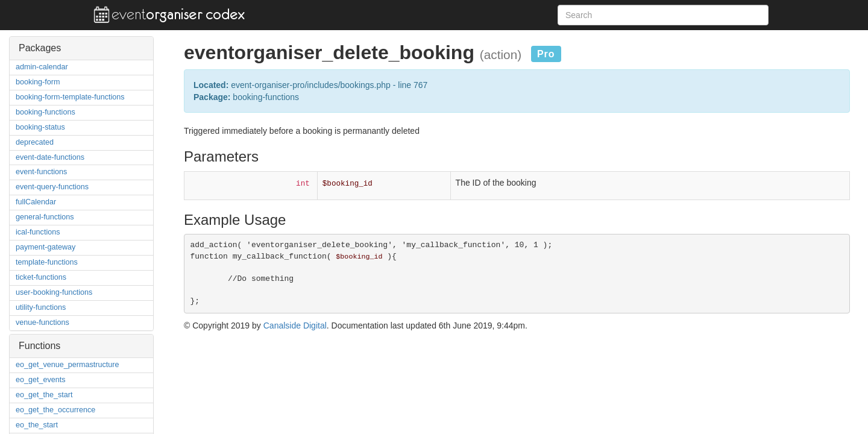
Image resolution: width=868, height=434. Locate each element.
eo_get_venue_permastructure (68, 365)
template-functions (47, 262)
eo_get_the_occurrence (55, 410)
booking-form (38, 82)
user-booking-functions (54, 292)
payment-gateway (46, 247)
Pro (546, 54)
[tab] (81, 48)
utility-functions (41, 307)
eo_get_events (41, 380)
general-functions (45, 217)
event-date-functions (50, 157)
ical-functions (38, 232)
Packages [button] (40, 48)
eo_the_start (37, 425)
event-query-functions (52, 187)
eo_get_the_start (44, 395)
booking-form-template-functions (70, 97)
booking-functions (46, 112)
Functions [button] (39, 346)
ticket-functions (41, 277)
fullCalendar (36, 202)
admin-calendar (42, 67)
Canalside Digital (295, 325)
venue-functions (42, 322)
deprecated (35, 142)
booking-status (40, 127)
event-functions (41, 172)
